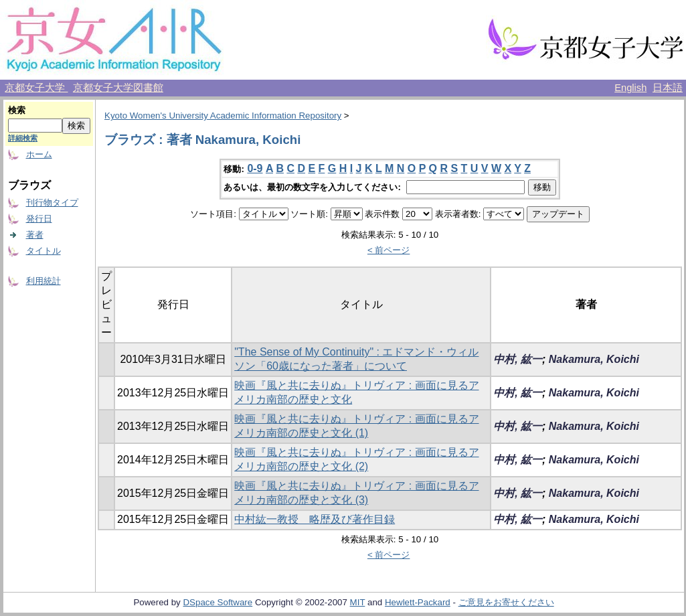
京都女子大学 (36, 88)
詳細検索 (23, 138)
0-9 (255, 168)
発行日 (39, 219)
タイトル (44, 251)
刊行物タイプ (52, 203)
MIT (358, 602)
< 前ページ (389, 250)
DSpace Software (218, 602)
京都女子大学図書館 (118, 88)
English (630, 88)
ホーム (39, 154)
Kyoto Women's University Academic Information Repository (223, 115)
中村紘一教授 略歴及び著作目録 (315, 519)
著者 (35, 235)
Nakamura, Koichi (594, 359)
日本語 (668, 88)
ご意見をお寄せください (506, 602)
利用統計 (44, 281)
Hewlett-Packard (418, 602)
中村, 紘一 (518, 359)
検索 (17, 110)
